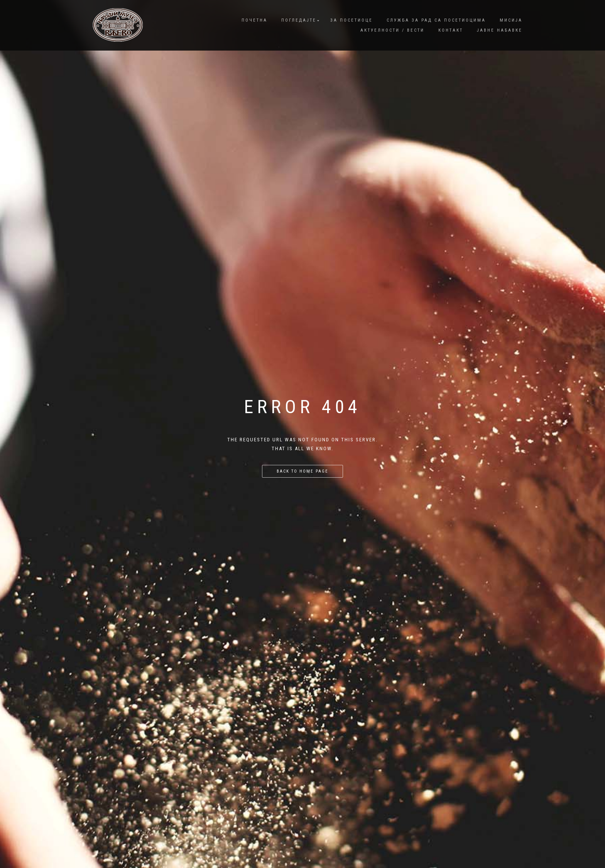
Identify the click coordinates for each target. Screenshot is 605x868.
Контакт (451, 30)
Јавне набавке (500, 30)
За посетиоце (352, 20)
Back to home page (302, 471)
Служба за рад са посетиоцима (436, 20)
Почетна (254, 20)
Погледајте (299, 20)
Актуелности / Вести (392, 30)
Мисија (511, 20)
